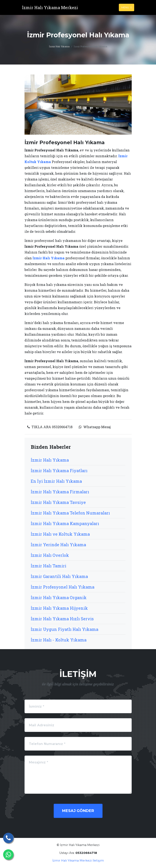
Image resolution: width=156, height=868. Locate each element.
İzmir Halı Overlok (50, 555)
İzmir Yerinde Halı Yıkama (58, 545)
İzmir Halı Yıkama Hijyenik (59, 608)
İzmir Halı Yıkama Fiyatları (59, 471)
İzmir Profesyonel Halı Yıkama (63, 587)
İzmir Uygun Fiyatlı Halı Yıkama (64, 629)
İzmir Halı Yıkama (59, 46)
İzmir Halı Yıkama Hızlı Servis (62, 619)
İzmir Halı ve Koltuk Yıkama (60, 534)
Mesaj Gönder (78, 811)
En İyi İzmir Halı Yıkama (56, 481)
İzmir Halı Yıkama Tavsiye (58, 502)
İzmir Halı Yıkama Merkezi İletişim (78, 861)
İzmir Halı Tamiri (49, 566)
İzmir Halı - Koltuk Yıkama (59, 640)
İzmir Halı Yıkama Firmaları (60, 492)
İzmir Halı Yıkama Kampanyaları (65, 523)
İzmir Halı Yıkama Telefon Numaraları (70, 513)
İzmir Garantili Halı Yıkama (59, 576)
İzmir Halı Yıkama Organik (59, 597)
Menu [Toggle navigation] (126, 7)
